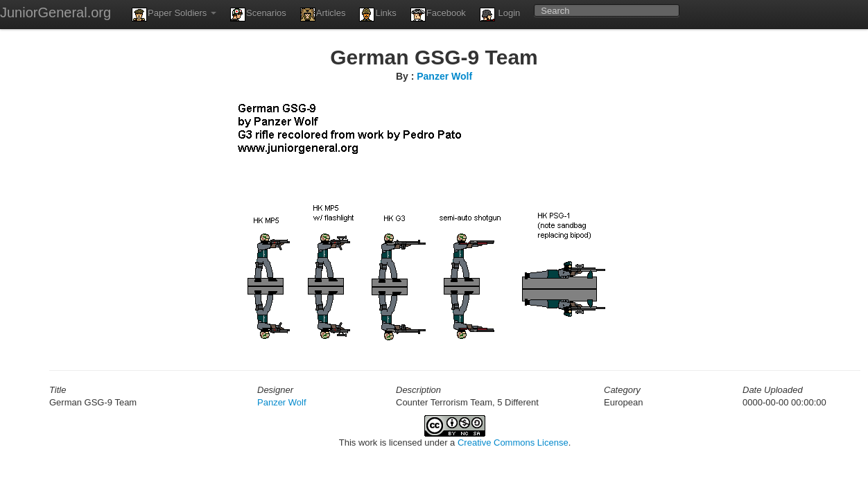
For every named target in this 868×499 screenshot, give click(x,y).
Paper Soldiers (174, 15)
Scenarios (258, 15)
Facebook (438, 15)
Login (500, 15)
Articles (323, 15)
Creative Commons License (513, 443)
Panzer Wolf (444, 76)
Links (377, 15)
